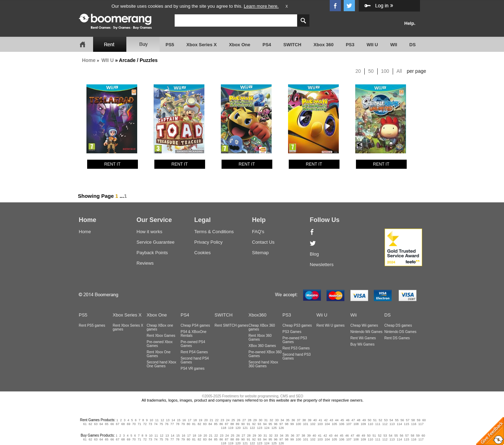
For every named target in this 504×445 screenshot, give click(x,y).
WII (394, 45)
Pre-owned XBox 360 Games (265, 354)
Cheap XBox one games (160, 327)
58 (413, 420)
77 (172, 424)
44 (337, 420)
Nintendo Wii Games (366, 332)
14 (173, 420)
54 (391, 420)
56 (402, 420)
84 (210, 424)
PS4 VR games (192, 368)
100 (385, 71)
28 (250, 420)
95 (270, 424)
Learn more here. (261, 6)
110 (370, 424)
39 (309, 420)
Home (89, 60)
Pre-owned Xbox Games (160, 344)
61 (85, 424)
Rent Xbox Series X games (128, 327)
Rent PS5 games (92, 325)
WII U (373, 45)
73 (150, 424)
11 (157, 420)
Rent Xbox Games (161, 336)
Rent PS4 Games (194, 352)
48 (359, 420)
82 (199, 424)
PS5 (170, 45)
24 (228, 420)
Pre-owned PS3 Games (295, 340)
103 (320, 424)
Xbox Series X (202, 45)
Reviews (145, 263)
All (399, 71)
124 (267, 428)
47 (353, 420)
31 (266, 420)
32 (271, 420)
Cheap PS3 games (297, 325)
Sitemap (260, 253)
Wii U (322, 315)
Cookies (202, 253)
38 (304, 420)
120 (238, 428)
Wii (353, 315)
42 (326, 420)
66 (112, 424)
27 (244, 420)
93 (259, 424)
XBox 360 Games (262, 346)
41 (321, 420)
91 (248, 424)
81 (194, 424)
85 (216, 424)
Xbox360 (257, 315)
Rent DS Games (397, 338)
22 (217, 420)
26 (239, 420)
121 (245, 428)
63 (96, 424)
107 (349, 424)
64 (101, 424)
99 (292, 424)
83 (205, 424)
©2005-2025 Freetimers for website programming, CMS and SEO (253, 396)
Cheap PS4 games (195, 325)
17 (190, 420)
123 (260, 428)
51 (375, 420)
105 (334, 424)
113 (392, 424)
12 (162, 420)
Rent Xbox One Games (159, 354)
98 (287, 424)
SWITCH (292, 45)
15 (179, 420)
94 (265, 424)
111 (378, 424)
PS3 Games (292, 332)
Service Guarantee (155, 242)
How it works (149, 232)
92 (254, 424)
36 (293, 420)
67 (118, 424)
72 (145, 424)
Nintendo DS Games (400, 332)
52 (380, 420)
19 (201, 420)
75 (161, 424)
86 (221, 424)
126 (281, 428)
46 (348, 420)
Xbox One (240, 45)
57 (408, 420)
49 (364, 420)
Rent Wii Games (363, 338)
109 (363, 424)
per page (416, 71)
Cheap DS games (398, 325)
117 (421, 424)
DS (413, 45)
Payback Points (152, 253)
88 (232, 424)
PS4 (267, 45)
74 (156, 424)
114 (399, 424)
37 (299, 420)
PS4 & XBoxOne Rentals (194, 334)
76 (167, 424)
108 (356, 424)
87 (227, 424)
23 (222, 420)
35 (288, 420)
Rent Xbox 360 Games (260, 338)
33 (277, 420)
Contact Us (263, 242)
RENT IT (112, 164)
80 (189, 424)
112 (385, 424)
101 (306, 424)
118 (223, 428)
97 (281, 424)
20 (358, 71)
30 (260, 420)
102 (313, 424)
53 (386, 420)
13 (168, 420)
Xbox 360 (324, 45)
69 (128, 424)
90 (243, 424)
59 (419, 420)
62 (90, 424)
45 (342, 420)
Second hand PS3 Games (297, 356)
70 (134, 424)
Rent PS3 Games (296, 348)
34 (282, 420)
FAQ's (258, 232)
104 (327, 424)
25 (233, 420)
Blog (314, 254)
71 (139, 424)
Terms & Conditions (214, 232)
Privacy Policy (208, 242)
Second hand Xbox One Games (162, 364)
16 (184, 420)
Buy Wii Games (362, 344)
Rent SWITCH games (231, 325)
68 (123, 424)
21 (211, 420)
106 (342, 424)
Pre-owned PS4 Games (193, 344)
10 (152, 420)
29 (255, 420)
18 (195, 420)
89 (238, 424)
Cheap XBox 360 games (262, 327)
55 (397, 420)
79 (183, 424)
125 (274, 428)
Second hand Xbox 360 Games (263, 364)
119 (231, 428)
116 (414, 424)
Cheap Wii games (364, 325)
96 (276, 424)
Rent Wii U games (331, 325)
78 (177, 424)
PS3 (350, 45)
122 (253, 428)
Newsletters (322, 265)
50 (371, 71)
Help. (410, 23)
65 (107, 424)
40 (315, 420)
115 (407, 424)
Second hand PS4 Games (195, 360)
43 (331, 420)
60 (424, 420)
